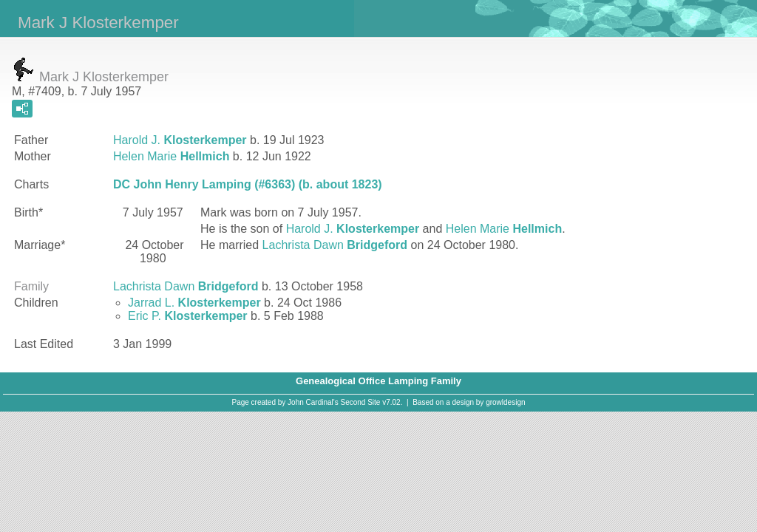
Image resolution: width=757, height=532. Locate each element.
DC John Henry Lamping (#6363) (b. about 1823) (248, 184)
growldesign (505, 402)
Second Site (361, 402)
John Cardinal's (313, 402)
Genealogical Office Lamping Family (378, 381)
